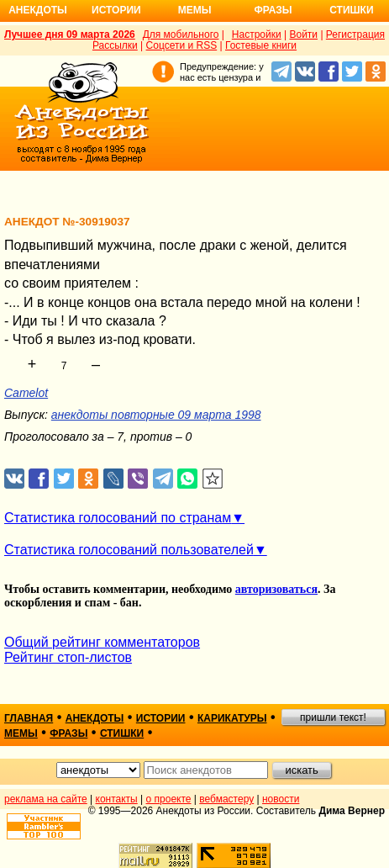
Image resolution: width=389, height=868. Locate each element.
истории (161, 718)
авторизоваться (276, 589)
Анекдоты (38, 10)
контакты (117, 799)
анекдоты (95, 718)
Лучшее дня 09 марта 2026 (70, 34)
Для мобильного (181, 34)
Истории (116, 10)
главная (29, 718)
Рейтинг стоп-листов (68, 657)
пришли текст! (333, 717)
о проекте (169, 799)
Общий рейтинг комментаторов (102, 642)
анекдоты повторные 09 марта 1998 (156, 415)
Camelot (26, 393)
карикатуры (232, 718)
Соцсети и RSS (182, 45)
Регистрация (355, 34)
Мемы (195, 10)
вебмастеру (226, 799)
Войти (303, 34)
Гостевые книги (261, 45)
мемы (21, 733)
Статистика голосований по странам (118, 518)
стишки (122, 733)
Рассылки (115, 45)
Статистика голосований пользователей (129, 550)
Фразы (273, 10)
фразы (68, 733)
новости (281, 799)
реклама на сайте (46, 799)
